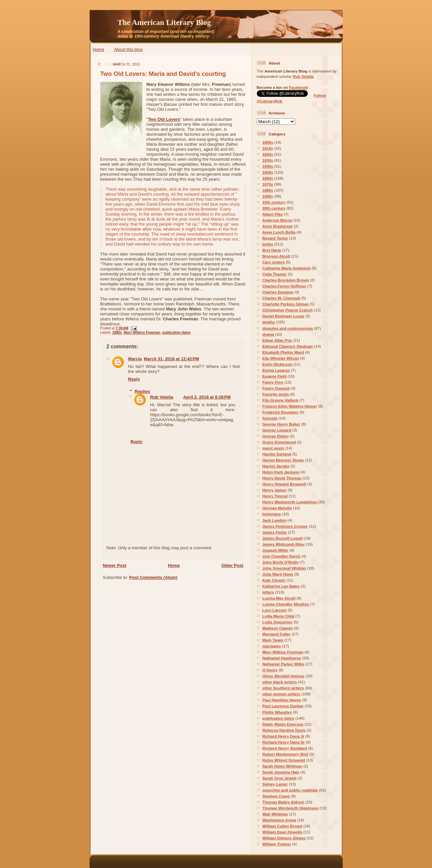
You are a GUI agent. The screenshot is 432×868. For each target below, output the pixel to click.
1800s (268, 142)
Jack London (274, 520)
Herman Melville (277, 508)
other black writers (280, 682)
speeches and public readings (290, 790)
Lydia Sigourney (278, 622)
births (268, 244)
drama (268, 334)
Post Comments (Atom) (153, 577)
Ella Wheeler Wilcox (281, 358)
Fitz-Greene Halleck (280, 400)
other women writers (281, 694)
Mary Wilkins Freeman (142, 333)
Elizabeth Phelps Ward (283, 352)
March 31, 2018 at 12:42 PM (172, 359)
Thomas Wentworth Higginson (291, 808)
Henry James (275, 490)
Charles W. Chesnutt (281, 298)
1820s (268, 154)
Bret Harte (272, 250)
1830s (268, 160)
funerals (270, 418)
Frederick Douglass (280, 412)
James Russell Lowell (283, 538)
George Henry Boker (281, 424)
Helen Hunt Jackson (281, 472)
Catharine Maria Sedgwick (287, 268)
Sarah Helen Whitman (282, 766)
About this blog (128, 49)
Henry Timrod (275, 496)
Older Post (232, 565)
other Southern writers (283, 688)
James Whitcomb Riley (284, 544)
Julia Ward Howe (278, 574)
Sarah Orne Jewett (280, 778)
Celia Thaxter (275, 274)
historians (272, 514)
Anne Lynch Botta (279, 232)
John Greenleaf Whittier (284, 568)
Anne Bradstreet (278, 226)
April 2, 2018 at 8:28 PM (207, 397)
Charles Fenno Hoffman (284, 286)
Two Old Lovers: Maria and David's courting (163, 74)
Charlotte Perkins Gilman (286, 304)
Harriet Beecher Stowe (283, 460)
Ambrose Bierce (277, 220)
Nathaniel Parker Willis (283, 664)
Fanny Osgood (276, 388)
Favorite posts (276, 394)
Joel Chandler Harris (281, 556)
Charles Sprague (278, 292)
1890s (268, 196)
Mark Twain (273, 640)
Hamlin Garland (277, 454)
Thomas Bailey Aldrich (283, 802)
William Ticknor (277, 844)
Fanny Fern (273, 382)
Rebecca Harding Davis (284, 730)
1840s (268, 166)
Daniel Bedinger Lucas (283, 316)
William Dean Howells (282, 832)
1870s (268, 184)
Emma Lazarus (276, 370)
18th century (274, 202)
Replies (142, 391)
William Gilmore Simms (284, 838)
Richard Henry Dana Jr (283, 736)
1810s (268, 148)
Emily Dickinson (277, 364)
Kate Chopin (274, 580)
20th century (274, 208)
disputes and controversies (288, 328)
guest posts (273, 448)
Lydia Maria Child (278, 616)
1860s (268, 178)
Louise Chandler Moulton (286, 604)
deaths (269, 322)
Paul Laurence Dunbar (283, 706)
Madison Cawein (278, 628)
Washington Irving (279, 820)
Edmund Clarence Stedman (288, 346)
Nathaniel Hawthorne (282, 658)
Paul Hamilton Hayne (282, 700)
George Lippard (277, 430)
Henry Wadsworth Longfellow (290, 502)
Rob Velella (162, 397)
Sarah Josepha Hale (281, 772)
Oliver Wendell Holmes (283, 676)
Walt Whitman (275, 814)
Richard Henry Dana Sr (284, 742)
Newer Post (115, 565)
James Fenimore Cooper (285, 526)
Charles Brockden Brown (286, 280)
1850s (268, 172)
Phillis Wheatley (277, 712)
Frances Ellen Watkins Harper (290, 406)
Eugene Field (275, 376)
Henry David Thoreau (282, 478)
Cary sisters (274, 262)
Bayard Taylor (275, 238)
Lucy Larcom (275, 610)
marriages (272, 646)
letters (268, 592)
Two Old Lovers (164, 119)
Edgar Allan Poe (277, 340)
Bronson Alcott (276, 256)
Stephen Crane (276, 796)
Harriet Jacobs (276, 466)
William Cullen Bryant (282, 826)
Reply (134, 379)
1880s (117, 333)
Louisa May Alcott (279, 598)
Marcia (135, 359)
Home (98, 49)
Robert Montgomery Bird (285, 754)
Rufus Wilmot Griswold (284, 760)
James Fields (275, 532)
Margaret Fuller (276, 634)
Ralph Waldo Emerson (283, 724)
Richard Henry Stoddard (285, 748)
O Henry (270, 670)
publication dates (176, 333)
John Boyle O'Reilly (281, 562)
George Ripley (276, 436)
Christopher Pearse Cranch (288, 310)
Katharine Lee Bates (281, 586)
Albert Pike (273, 214)
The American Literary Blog (164, 22)
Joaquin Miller (276, 550)
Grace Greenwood (279, 442)
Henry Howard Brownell (284, 484)
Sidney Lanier (275, 784)
